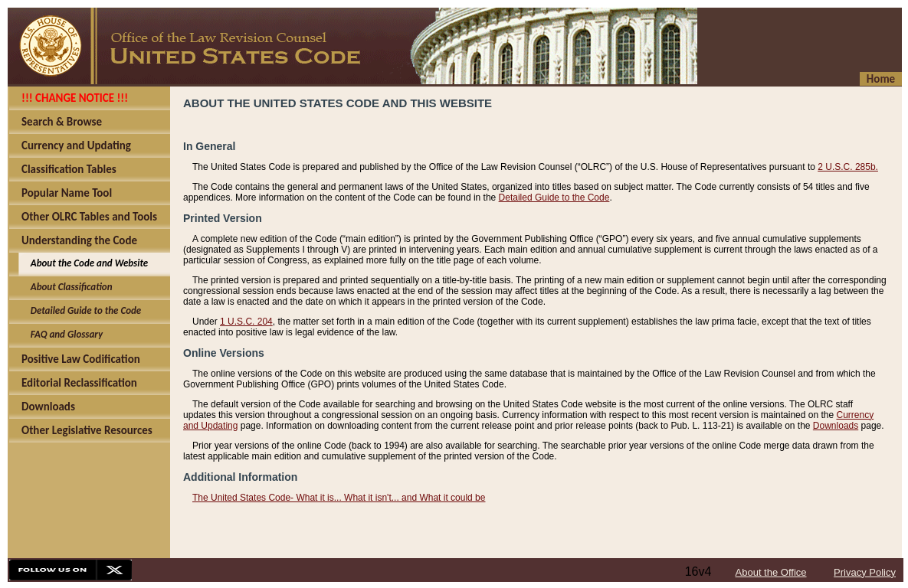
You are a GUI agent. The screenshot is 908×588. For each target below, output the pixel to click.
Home (881, 79)
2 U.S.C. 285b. (848, 167)
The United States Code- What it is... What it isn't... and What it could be (339, 498)
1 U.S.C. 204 (246, 322)
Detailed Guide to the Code (554, 198)
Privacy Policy (865, 572)
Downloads (836, 426)
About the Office (771, 572)
